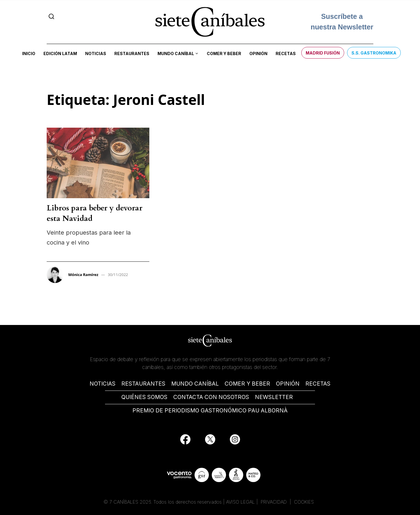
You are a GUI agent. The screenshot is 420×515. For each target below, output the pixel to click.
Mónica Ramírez (83, 275)
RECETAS (318, 384)
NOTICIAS (103, 384)
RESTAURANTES (143, 384)
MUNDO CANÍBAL (195, 384)
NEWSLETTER (274, 397)
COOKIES (304, 502)
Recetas (286, 53)
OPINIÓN (288, 384)
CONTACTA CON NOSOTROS (211, 397)
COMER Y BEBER (247, 384)
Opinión (258, 53)
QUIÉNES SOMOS (144, 397)
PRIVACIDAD (274, 502)
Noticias (96, 53)
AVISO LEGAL (240, 502)
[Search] (51, 16)
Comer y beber (224, 53)
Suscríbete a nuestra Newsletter (342, 22)
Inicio (29, 53)
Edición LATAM (60, 53)
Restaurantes (132, 53)
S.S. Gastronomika (374, 53)
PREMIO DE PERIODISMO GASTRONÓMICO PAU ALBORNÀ (210, 411)
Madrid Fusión (323, 53)
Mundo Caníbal (176, 53)
